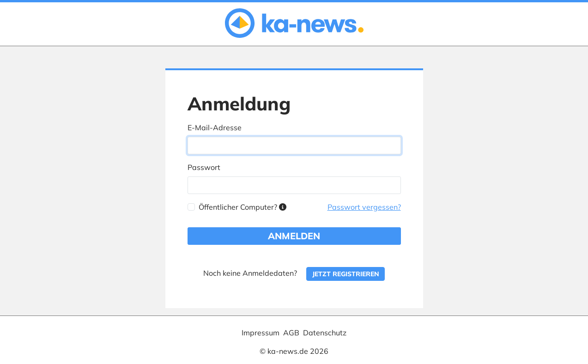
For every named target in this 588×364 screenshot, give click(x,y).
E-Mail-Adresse (215, 127)
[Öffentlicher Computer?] (191, 207)
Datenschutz (325, 333)
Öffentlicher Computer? (242, 207)
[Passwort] (294, 185)
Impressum (261, 333)
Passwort (204, 167)
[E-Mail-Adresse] (294, 146)
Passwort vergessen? (364, 207)
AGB (291, 333)
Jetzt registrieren (346, 274)
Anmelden (294, 236)
